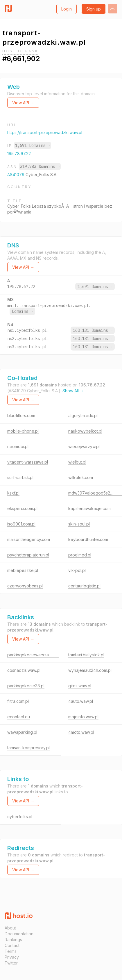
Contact (12, 945)
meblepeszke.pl (23, 570)
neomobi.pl (18, 446)
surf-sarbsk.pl (20, 477)
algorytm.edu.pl (83, 416)
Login (67, 9)
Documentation (19, 934)
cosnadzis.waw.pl (24, 670)
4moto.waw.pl (81, 732)
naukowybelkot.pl (85, 431)
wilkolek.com (81, 477)
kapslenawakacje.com (89, 508)
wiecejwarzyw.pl (84, 446)
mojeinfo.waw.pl (83, 717)
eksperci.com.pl (22, 508)
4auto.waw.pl (81, 701)
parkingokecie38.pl (26, 686)
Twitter (11, 963)
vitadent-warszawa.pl (28, 462)
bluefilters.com (21, 416)
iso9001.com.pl (21, 524)
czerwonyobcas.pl (25, 586)
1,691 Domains (33, 145)
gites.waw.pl (80, 686)
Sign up (94, 9)
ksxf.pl (13, 493)
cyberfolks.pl (20, 817)
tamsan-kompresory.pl (28, 748)
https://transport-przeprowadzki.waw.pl (45, 132)
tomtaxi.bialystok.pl (86, 655)
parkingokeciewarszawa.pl (33, 655)
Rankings (13, 940)
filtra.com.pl (18, 701)
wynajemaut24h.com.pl (90, 670)
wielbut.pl (77, 462)
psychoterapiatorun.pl (28, 555)
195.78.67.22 (19, 153)
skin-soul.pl (79, 524)
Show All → (73, 391)
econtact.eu (19, 717)
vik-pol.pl (77, 570)
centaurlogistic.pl (84, 586)
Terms (11, 951)
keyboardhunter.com (88, 539)
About (10, 928)
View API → (23, 103)
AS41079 (16, 175)
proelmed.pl (80, 555)
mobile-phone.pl (23, 431)
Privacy (12, 957)
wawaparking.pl (22, 732)
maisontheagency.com (29, 539)
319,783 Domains (40, 166)
